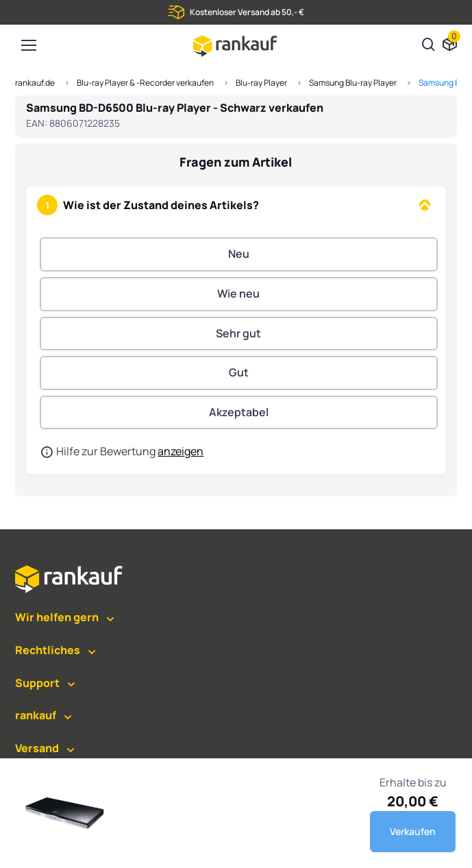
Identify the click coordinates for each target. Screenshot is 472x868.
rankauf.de (35, 83)
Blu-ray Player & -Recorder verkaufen (145, 83)
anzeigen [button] (181, 451)
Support (37, 683)
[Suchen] (429, 46)
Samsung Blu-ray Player (353, 83)
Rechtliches (48, 650)
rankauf (36, 715)
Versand (37, 748)
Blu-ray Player (261, 83)
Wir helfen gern (57, 617)
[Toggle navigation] (28, 45)
